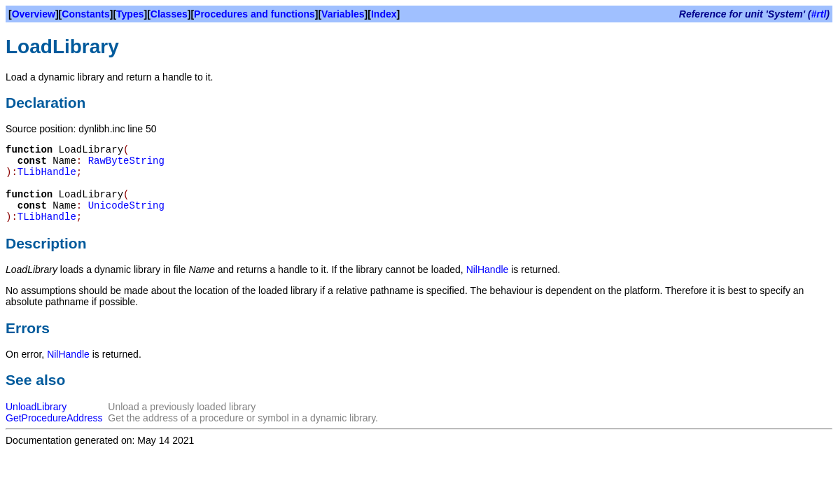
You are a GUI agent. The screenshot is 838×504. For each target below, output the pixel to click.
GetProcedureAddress (54, 418)
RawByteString (126, 161)
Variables (343, 14)
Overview (34, 14)
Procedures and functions (254, 14)
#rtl (819, 14)
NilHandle (488, 269)
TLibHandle (47, 172)
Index (384, 14)
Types (130, 14)
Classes (169, 14)
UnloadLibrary (36, 407)
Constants (85, 14)
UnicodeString (126, 206)
